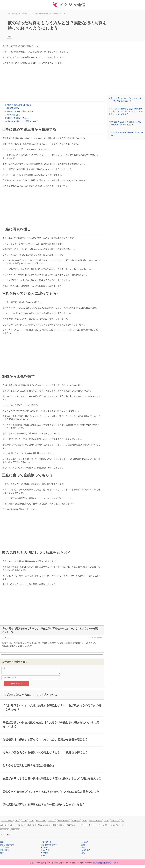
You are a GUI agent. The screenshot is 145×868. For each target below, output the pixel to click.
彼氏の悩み (115, 825)
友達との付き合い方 (49, 845)
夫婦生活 (44, 847)
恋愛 (10, 37)
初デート (92, 825)
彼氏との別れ (41, 820)
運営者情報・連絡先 (110, 863)
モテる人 (20, 825)
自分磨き (85, 842)
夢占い (43, 855)
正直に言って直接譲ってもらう (17, 118)
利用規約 (97, 863)
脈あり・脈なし (59, 825)
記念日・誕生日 (7, 820)
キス (17, 820)
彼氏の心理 (15, 830)
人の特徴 (44, 853)
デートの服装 (103, 825)
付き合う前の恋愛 (96, 820)
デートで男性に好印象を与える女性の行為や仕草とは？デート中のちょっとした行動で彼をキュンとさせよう (126, 111)
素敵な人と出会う (44, 825)
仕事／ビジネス (47, 842)
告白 (106, 820)
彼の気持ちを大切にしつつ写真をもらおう (21, 121)
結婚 (83, 847)
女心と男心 (86, 850)
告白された (115, 820)
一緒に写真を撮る (12, 108)
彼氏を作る (31, 825)
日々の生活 (45, 850)
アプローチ (4, 847)
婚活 (83, 845)
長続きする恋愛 (63, 820)
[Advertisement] (52, 84)
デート (83, 825)
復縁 (32, 820)
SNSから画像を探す (13, 115)
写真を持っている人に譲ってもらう (19, 111)
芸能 (83, 853)
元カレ (24, 820)
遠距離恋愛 (76, 820)
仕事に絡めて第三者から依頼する (18, 105)
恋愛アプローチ (72, 825)
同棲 (85, 820)
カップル (52, 820)
